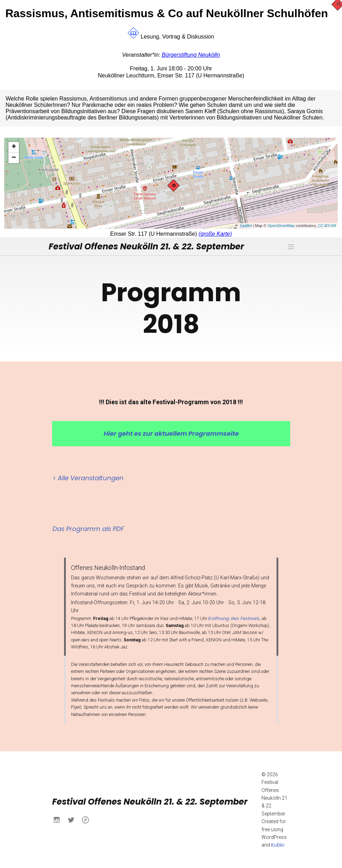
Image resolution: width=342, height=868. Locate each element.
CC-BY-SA (327, 226)
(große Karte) (215, 234)
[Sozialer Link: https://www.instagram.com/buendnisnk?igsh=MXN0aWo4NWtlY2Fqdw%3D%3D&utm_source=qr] (59, 819)
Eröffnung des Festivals (234, 618)
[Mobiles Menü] (291, 246)
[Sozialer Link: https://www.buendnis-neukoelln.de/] (88, 819)
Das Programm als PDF (88, 528)
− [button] (14, 158)
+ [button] (14, 147)
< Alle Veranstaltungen (88, 478)
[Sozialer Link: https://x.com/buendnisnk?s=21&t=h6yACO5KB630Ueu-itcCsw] (74, 819)
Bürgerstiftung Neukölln (191, 55)
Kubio (278, 845)
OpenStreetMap (281, 226)
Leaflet (246, 226)
